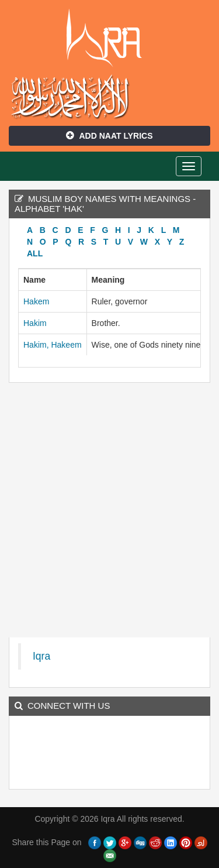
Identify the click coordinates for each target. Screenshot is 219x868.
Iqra (109, 38)
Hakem (36, 301)
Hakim (35, 323)
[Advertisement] (109, 513)
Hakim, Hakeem (53, 345)
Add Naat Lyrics (109, 136)
